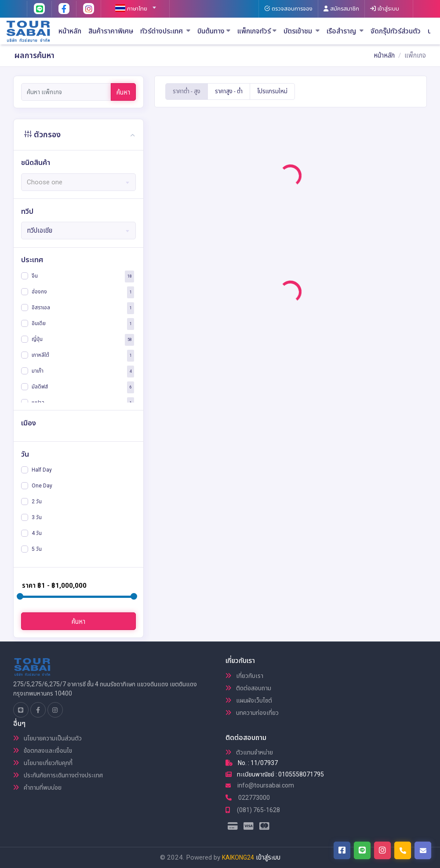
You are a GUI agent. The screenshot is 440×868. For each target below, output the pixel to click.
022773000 (248, 798)
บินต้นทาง (214, 31)
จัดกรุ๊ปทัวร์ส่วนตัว (396, 31)
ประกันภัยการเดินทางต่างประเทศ (58, 775)
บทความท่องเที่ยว (252, 713)
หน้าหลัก (70, 31)
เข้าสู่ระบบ (268, 857)
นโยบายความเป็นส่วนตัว (47, 738)
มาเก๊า (38, 371)
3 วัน (37, 517)
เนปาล (38, 403)
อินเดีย (39, 323)
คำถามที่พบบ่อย (37, 787)
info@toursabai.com (260, 785)
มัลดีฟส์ (40, 387)
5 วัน (37, 549)
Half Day (42, 470)
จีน (35, 276)
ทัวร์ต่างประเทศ (165, 31)
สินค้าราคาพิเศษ (111, 31)
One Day (42, 486)
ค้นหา (123, 92)
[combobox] (132, 5)
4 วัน (37, 533)
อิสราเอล (41, 308)
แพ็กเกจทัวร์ (257, 31)
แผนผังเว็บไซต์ (249, 700)
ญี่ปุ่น (37, 339)
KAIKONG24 (238, 857)
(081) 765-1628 (253, 810)
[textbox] (132, 9)
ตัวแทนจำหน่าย (249, 752)
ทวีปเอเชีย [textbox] (40, 231)
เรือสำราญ (345, 31)
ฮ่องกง (39, 292)
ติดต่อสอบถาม (248, 688)
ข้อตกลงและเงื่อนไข (43, 751)
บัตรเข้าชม (302, 31)
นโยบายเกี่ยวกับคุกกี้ (43, 763)
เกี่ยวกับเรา (244, 676)
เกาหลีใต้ (40, 355)
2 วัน (37, 502)
